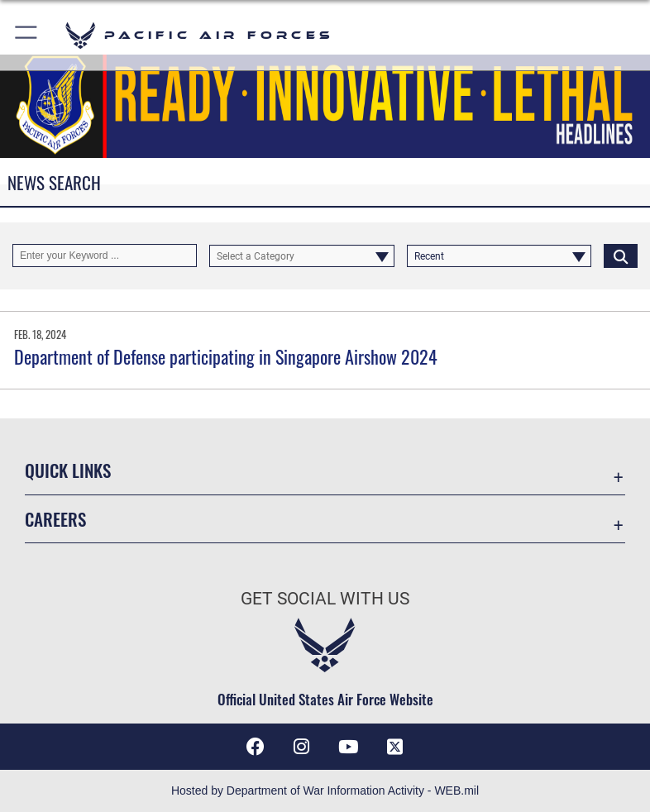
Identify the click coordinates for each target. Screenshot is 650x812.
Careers (55, 519)
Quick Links (68, 470)
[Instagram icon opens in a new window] (302, 747)
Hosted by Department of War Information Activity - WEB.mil (325, 791)
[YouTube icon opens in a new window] (348, 747)
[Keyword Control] (105, 256)
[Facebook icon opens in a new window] (256, 747)
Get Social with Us (325, 599)
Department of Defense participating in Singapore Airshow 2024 (226, 356)
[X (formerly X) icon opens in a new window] (394, 747)
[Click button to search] (621, 256)
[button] (27, 35)
